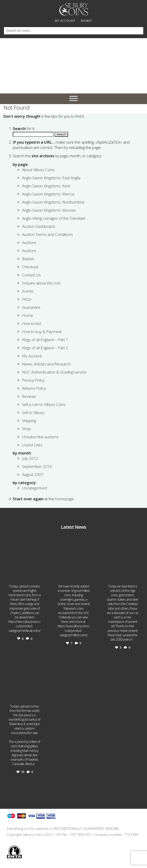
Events (28, 291)
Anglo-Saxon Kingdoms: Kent (46, 186)
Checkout (30, 267)
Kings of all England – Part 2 (45, 348)
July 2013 (30, 458)
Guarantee (31, 307)
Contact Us (31, 275)
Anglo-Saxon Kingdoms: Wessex (49, 210)
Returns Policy (34, 388)
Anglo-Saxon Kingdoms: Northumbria (53, 202)
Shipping (29, 421)
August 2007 (33, 474)
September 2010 (37, 466)
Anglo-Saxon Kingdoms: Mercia (48, 194)
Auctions (29, 242)
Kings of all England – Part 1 (45, 340)
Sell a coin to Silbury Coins (44, 404)
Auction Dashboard (38, 226)
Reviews (29, 396)
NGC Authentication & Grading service (54, 372)
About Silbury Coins (38, 170)
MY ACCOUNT (65, 21)
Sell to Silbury (33, 412)
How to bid (31, 323)
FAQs (27, 299)
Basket (28, 259)
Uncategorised (34, 488)
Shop (26, 429)
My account (32, 356)
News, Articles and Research (46, 364)
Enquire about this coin (41, 283)
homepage (64, 499)
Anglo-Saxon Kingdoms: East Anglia (51, 178)
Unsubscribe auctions (40, 437)
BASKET (87, 21)
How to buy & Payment (42, 332)
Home (28, 315)
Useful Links (32, 445)
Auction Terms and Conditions (47, 234)
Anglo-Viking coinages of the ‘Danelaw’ (54, 218)
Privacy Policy (33, 380)
